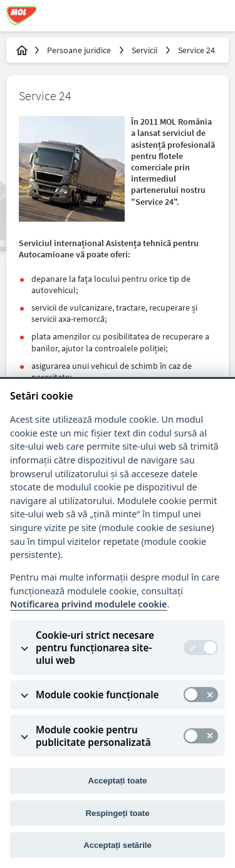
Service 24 (196, 50)
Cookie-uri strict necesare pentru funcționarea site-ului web (95, 648)
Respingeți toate (118, 813)
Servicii (145, 50)
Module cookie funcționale (97, 695)
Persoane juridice (80, 50)
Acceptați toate (118, 781)
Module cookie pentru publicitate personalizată (93, 736)
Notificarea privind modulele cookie (89, 604)
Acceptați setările (118, 845)
